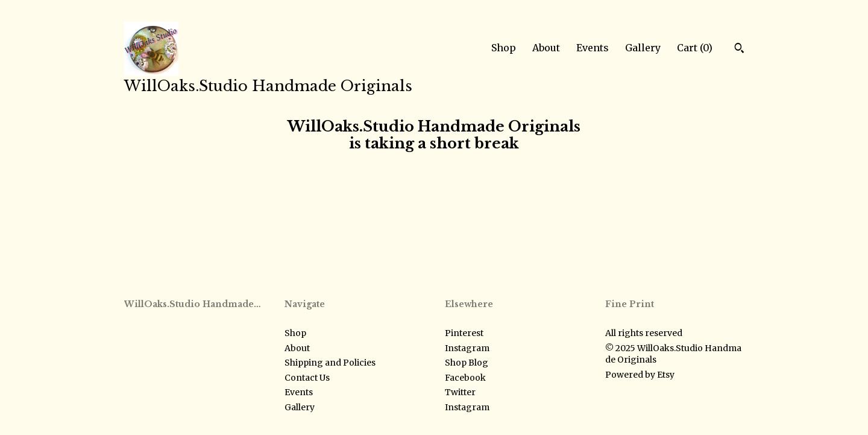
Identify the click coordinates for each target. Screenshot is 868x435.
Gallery (643, 48)
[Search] (739, 49)
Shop (504, 48)
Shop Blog (467, 363)
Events (593, 48)
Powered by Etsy (640, 375)
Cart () (695, 48)
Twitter (460, 392)
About (546, 48)
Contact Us (307, 378)
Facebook (465, 378)
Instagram (467, 348)
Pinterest (464, 333)
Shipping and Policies (330, 363)
